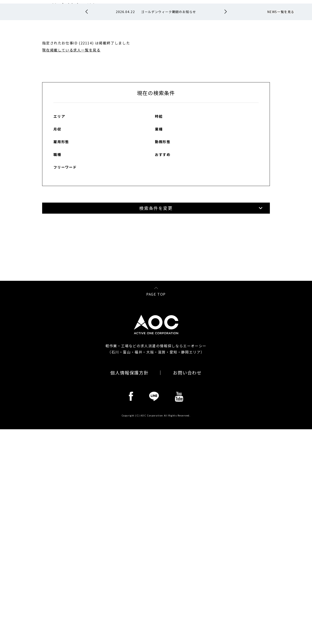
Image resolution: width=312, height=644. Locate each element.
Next (226, 84)
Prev (87, 84)
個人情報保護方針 (129, 587)
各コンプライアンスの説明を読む (243, 480)
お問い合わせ (187, 587)
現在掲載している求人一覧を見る (71, 122)
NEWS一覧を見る (281, 84)
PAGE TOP (156, 508)
